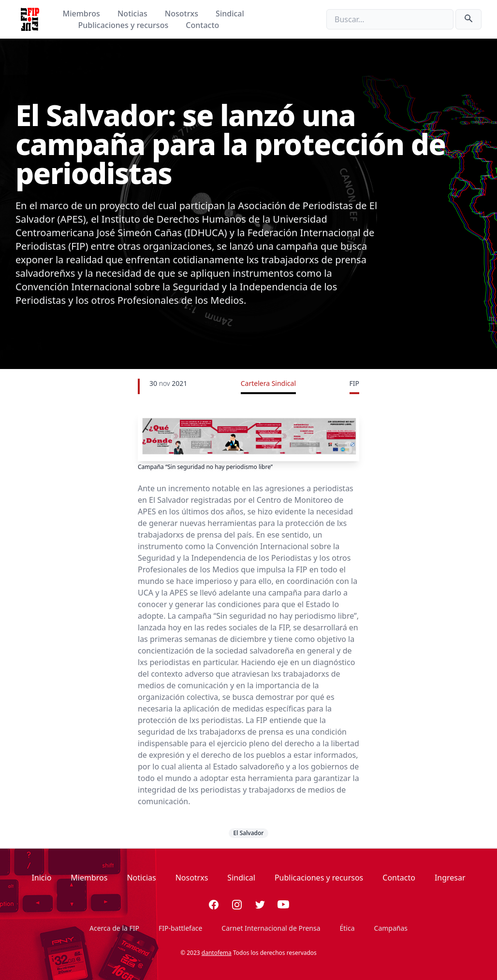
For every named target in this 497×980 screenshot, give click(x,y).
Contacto (202, 25)
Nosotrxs (183, 14)
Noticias (133, 14)
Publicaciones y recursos (124, 25)
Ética (347, 928)
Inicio (41, 878)
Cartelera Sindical (268, 383)
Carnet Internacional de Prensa (271, 928)
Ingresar (450, 878)
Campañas (391, 928)
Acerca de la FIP (114, 928)
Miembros (82, 14)
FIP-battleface (180, 928)
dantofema (217, 953)
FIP (354, 383)
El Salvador (249, 833)
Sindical (230, 14)
